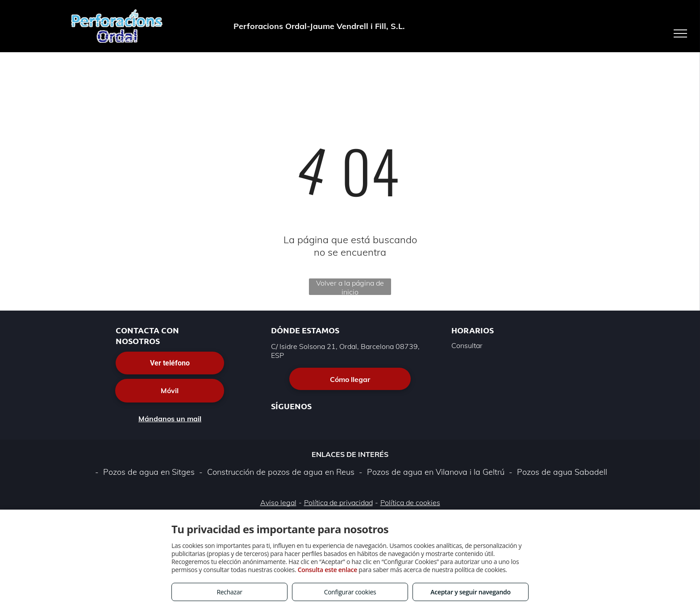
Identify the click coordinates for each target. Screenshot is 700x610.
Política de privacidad (338, 502)
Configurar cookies (350, 592)
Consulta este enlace (327, 570)
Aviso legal (278, 502)
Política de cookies (410, 502)
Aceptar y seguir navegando (470, 592)
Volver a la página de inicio (350, 287)
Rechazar (229, 592)
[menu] (680, 33)
